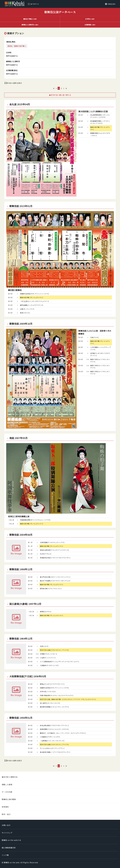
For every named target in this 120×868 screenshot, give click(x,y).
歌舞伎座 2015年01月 (21, 206)
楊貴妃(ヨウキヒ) (46, 612)
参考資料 (5, 807)
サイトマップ (7, 833)
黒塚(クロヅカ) (25, 313)
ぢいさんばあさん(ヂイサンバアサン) (52, 748)
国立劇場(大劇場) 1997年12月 (25, 604)
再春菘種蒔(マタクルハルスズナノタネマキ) (54, 729)
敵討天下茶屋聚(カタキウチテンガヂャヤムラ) (55, 581)
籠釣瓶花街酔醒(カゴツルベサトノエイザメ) (54, 707)
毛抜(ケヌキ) (95, 337)
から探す (30, 19)
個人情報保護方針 (9, 848)
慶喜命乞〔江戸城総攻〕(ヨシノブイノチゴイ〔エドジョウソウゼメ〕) (63, 733)
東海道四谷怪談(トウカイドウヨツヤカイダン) (55, 558)
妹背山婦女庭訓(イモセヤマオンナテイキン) (54, 725)
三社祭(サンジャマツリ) (48, 658)
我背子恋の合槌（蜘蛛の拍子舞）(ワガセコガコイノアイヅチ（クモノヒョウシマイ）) (68, 699)
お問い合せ (6, 825)
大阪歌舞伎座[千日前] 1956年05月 (28, 676)
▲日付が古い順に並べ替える (60, 95)
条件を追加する (12, 56)
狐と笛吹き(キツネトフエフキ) (50, 703)
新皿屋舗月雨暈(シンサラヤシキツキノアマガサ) (100, 122)
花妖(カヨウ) (44, 646)
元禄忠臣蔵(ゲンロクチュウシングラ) (52, 542)
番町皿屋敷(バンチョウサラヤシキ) (32, 305)
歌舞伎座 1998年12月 (21, 569)
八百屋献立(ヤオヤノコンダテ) (50, 737)
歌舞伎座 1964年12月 (21, 639)
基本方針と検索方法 (10, 777)
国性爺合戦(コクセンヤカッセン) (51, 588)
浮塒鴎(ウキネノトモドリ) (49, 654)
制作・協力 (6, 814)
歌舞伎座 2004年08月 (21, 535)
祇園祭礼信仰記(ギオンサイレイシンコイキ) (35, 294)
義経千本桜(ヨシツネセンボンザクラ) (100, 360)
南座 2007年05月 (19, 438)
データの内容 (7, 792)
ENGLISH (112, 4)
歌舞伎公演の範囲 (9, 799)
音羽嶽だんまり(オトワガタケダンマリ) (100, 354)
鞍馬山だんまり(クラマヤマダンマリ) (52, 684)
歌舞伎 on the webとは (11, 840)
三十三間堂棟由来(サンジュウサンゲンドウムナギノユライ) (59, 661)
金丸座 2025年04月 (20, 104)
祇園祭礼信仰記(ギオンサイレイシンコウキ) (54, 688)
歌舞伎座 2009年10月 (21, 324)
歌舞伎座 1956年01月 (21, 718)
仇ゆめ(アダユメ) (46, 554)
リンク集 (5, 855)
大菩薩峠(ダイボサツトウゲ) (49, 665)
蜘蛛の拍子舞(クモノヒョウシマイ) (100, 128)
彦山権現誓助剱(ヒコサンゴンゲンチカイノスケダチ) (100, 116)
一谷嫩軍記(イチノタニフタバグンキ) (52, 741)
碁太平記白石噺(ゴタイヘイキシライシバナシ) (55, 577)
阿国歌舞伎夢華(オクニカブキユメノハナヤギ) (35, 520)
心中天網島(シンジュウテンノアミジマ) (101, 348)
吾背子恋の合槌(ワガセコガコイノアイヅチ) (54, 650)
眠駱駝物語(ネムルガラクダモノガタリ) (100, 134)
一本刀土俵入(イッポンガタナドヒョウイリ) (35, 301)
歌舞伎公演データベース (60, 12)
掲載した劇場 (7, 784)
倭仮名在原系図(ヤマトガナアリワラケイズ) (54, 550)
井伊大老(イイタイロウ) (48, 691)
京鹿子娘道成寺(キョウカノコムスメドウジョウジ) (57, 695)
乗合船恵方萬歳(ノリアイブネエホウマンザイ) (55, 752)
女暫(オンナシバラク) (27, 309)
